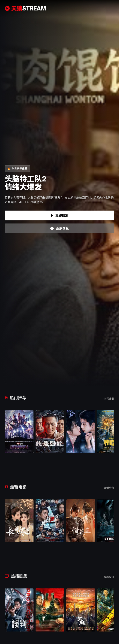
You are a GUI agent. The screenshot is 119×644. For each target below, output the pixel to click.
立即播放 (60, 215)
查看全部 (109, 399)
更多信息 (60, 228)
